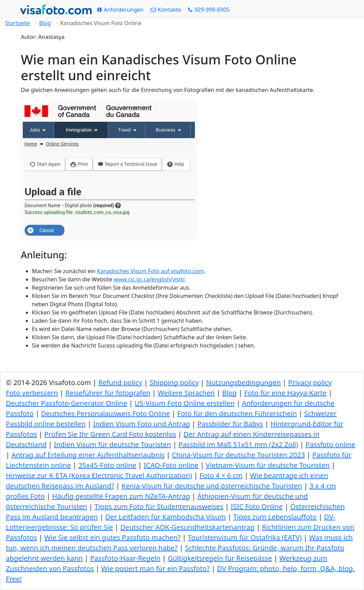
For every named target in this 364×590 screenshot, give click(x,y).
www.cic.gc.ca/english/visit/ (149, 279)
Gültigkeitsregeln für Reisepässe (220, 558)
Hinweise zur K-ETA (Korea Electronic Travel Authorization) (99, 475)
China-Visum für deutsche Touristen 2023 (238, 455)
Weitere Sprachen (186, 393)
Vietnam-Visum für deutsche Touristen (268, 465)
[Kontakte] (166, 10)
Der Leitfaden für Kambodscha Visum (166, 517)
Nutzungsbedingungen (243, 382)
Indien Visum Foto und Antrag (141, 424)
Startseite (18, 23)
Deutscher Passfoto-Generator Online (66, 403)
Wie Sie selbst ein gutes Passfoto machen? (112, 537)
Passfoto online (330, 444)
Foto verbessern (32, 393)
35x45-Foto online (107, 465)
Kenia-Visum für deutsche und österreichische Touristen (212, 486)
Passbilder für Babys (230, 424)
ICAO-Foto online (171, 465)
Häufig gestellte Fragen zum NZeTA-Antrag (121, 496)
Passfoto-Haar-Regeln (125, 558)
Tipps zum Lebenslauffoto (275, 517)
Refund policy (120, 382)
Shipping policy (174, 382)
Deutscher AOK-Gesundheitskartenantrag (188, 527)
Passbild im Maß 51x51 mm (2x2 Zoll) (238, 444)
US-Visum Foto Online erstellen (185, 403)
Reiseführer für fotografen (108, 393)
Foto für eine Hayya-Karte (285, 393)
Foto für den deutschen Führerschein (237, 413)
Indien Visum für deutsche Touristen (112, 444)
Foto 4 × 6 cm (221, 475)
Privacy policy (310, 382)
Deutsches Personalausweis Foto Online (105, 413)
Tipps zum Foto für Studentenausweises (159, 506)
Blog (45, 23)
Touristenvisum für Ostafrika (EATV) (245, 537)
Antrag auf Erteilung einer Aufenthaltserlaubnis (88, 455)
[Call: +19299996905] (209, 10)
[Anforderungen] (120, 10)
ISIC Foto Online (257, 506)
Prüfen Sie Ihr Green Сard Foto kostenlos (110, 434)
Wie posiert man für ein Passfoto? (155, 568)
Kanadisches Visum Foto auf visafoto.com (150, 271)
